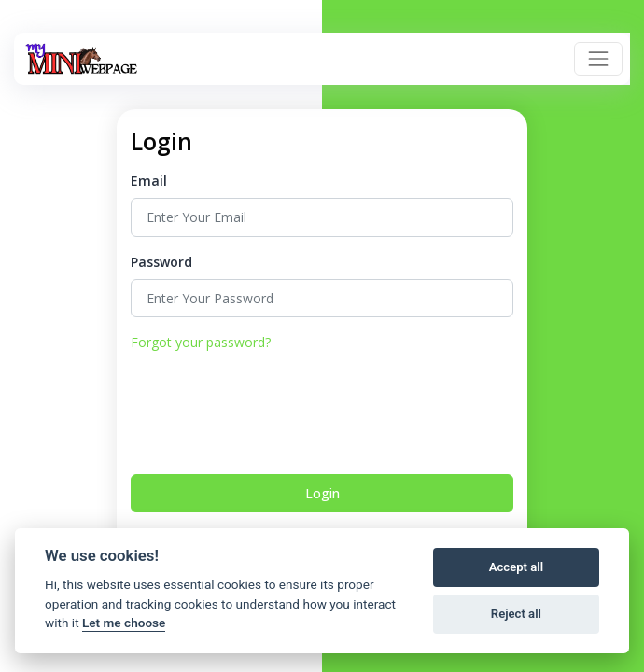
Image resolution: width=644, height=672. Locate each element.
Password (161, 262)
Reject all (516, 614)
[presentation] (273, 411)
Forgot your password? (201, 342)
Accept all (516, 567)
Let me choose (124, 623)
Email (149, 181)
